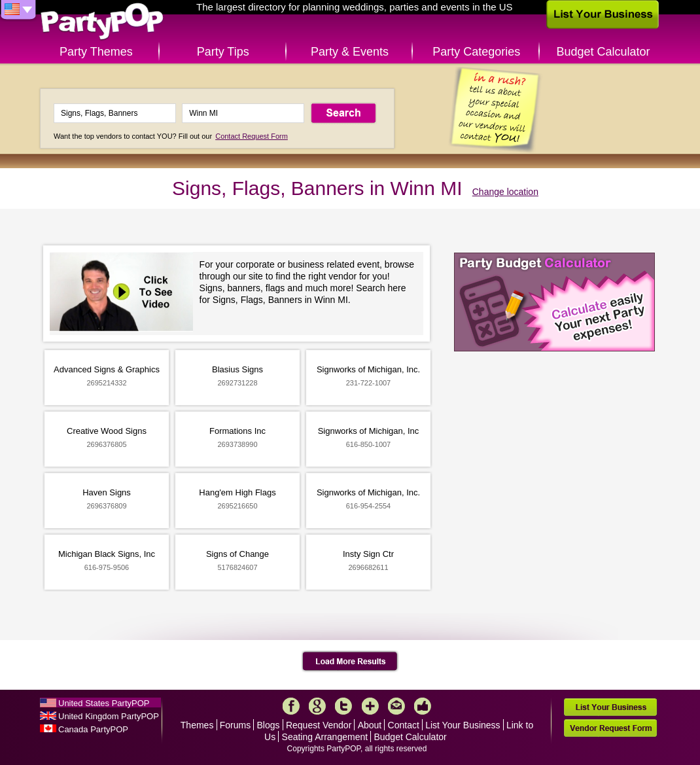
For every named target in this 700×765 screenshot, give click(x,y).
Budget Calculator (604, 52)
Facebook (291, 706)
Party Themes (96, 52)
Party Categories (476, 52)
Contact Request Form (252, 136)
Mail (396, 706)
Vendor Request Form (610, 728)
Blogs (269, 725)
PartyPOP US (102, 22)
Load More (350, 662)
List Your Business (463, 725)
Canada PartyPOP (93, 729)
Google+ (317, 706)
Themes (197, 725)
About (370, 725)
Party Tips (223, 52)
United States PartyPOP (104, 703)
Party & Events (350, 52)
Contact (404, 725)
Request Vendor (319, 725)
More (370, 706)
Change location (505, 192)
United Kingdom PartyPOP (109, 716)
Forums (235, 725)
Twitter (343, 706)
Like (423, 706)
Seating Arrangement (325, 737)
